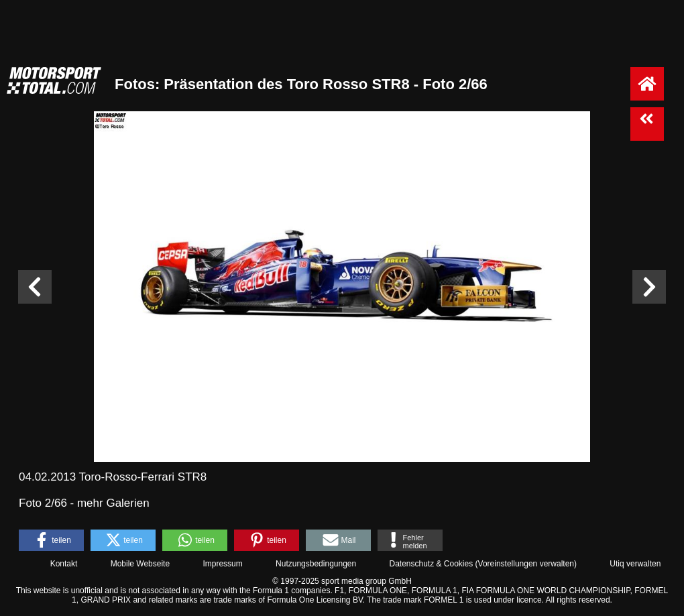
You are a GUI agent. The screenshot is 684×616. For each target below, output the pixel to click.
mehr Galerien (113, 503)
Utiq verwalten (635, 564)
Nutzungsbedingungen (316, 564)
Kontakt (64, 564)
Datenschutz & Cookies (431, 564)
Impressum (222, 564)
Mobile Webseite (140, 564)
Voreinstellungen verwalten (526, 564)
